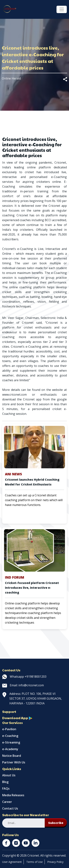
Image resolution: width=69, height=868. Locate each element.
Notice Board (12, 756)
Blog (5, 782)
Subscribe (56, 823)
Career (7, 802)
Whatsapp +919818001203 (24, 677)
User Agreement (12, 862)
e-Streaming (11, 742)
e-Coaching (10, 736)
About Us (9, 775)
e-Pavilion (9, 729)
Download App (17, 718)
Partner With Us (14, 762)
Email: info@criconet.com (23, 685)
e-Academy (10, 749)
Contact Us (10, 808)
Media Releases (13, 795)
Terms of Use (34, 862)
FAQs (6, 789)
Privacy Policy (55, 862)
